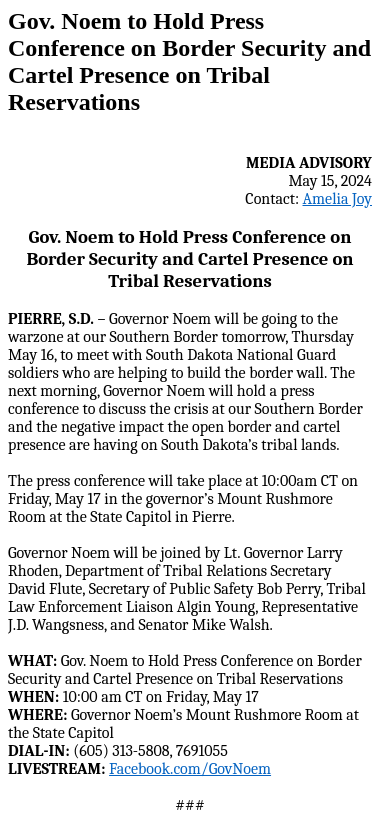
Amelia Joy (337, 199)
